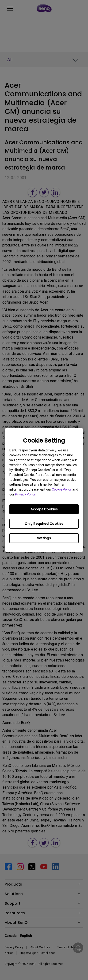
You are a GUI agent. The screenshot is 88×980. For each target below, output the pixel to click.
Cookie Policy (62, 489)
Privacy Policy (25, 494)
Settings (44, 538)
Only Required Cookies (44, 524)
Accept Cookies (44, 509)
